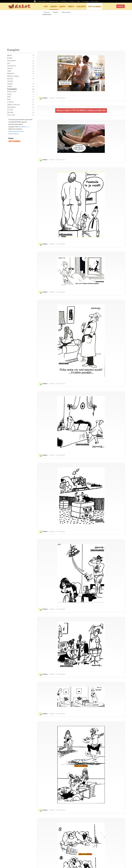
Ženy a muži (21, 115)
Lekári (21, 71)
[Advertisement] (66, 30)
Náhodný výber (66, 12)
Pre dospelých (21, 89)
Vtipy (78, 1)
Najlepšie (56, 12)
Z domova (21, 102)
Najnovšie (47, 12)
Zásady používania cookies (16, 131)
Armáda (21, 58)
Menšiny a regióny (21, 76)
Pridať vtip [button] (121, 6)
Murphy (63, 7)
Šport (21, 99)
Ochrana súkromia (13, 134)
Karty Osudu (95, 1)
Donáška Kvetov (53, 1)
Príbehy (71, 7)
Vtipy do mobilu (95, 7)
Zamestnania (21, 107)
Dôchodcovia (21, 66)
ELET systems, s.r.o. (24, 127)
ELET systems (42, 1)
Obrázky (54, 7)
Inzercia (72, 1)
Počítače (21, 81)
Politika (21, 86)
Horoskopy (86, 1)
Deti (21, 63)
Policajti (21, 84)
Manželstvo (21, 74)
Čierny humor (21, 61)
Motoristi (21, 79)
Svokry (21, 94)
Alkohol (21, 55)
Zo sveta (21, 110)
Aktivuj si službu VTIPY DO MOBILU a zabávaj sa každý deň (81, 110)
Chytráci (21, 68)
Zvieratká (21, 112)
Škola (21, 97)
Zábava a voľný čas (21, 105)
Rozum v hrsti (21, 92)
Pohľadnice (64, 1)
